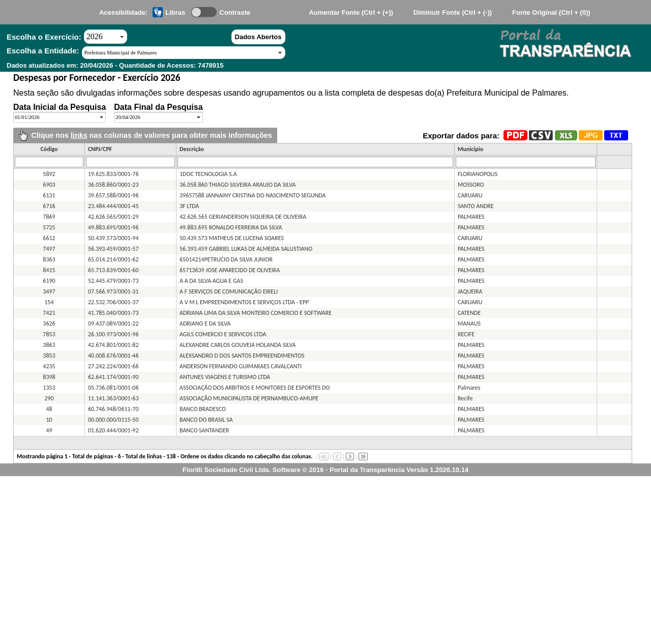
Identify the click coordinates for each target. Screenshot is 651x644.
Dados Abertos (258, 37)
